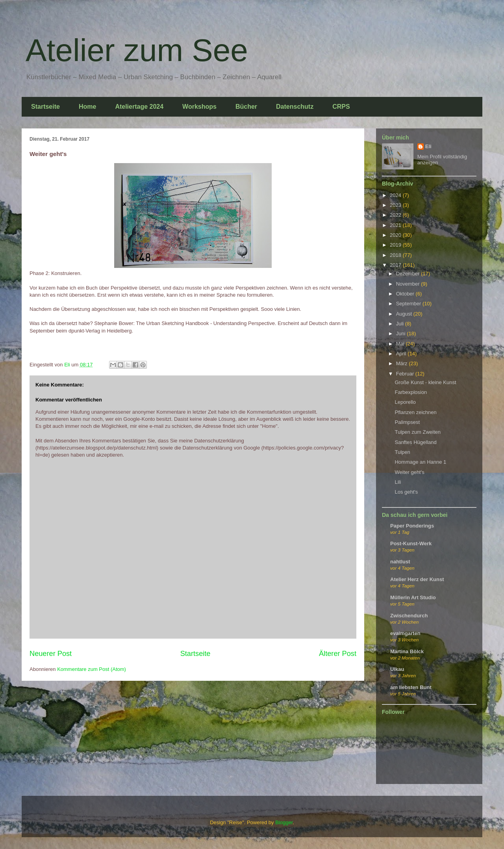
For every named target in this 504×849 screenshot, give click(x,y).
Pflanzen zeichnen (415, 412)
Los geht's (406, 492)
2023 (396, 205)
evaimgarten (405, 633)
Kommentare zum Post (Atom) (92, 669)
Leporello (405, 402)
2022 (396, 215)
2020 (396, 235)
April (402, 354)
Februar (406, 374)
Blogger (284, 822)
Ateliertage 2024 (139, 107)
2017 (396, 265)
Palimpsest (407, 422)
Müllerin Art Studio (413, 597)
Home (87, 107)
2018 (396, 255)
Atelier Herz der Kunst (417, 579)
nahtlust (400, 562)
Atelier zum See (137, 50)
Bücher (246, 107)
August (405, 314)
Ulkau (397, 669)
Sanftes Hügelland (415, 442)
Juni (401, 333)
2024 (396, 195)
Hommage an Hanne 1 (420, 462)
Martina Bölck (407, 651)
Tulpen (402, 452)
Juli (401, 324)
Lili (398, 482)
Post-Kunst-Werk (411, 543)
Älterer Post (338, 654)
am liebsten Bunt (411, 687)
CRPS (341, 107)
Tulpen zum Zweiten (418, 432)
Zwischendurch (409, 616)
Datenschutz (295, 107)
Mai (401, 344)
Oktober (406, 294)
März (403, 363)
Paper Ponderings (412, 526)
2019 (396, 245)
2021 (396, 225)
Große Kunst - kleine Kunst (425, 382)
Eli (428, 146)
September (409, 304)
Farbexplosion (411, 392)
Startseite (45, 107)
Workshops (199, 107)
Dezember (409, 274)
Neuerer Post (51, 654)
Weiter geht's (409, 472)
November (409, 284)
